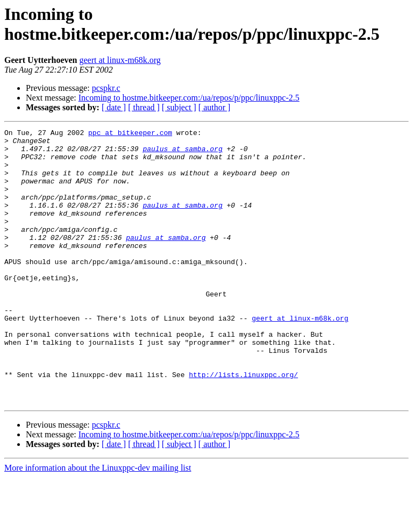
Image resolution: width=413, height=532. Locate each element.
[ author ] (215, 107)
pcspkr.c (106, 88)
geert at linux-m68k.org (120, 60)
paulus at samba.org (182, 153)
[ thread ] (144, 107)
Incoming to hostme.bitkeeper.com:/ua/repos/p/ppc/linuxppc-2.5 (189, 98)
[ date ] (114, 107)
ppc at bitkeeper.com (130, 134)
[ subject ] (179, 107)
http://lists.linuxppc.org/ (243, 424)
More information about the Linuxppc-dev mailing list (98, 523)
